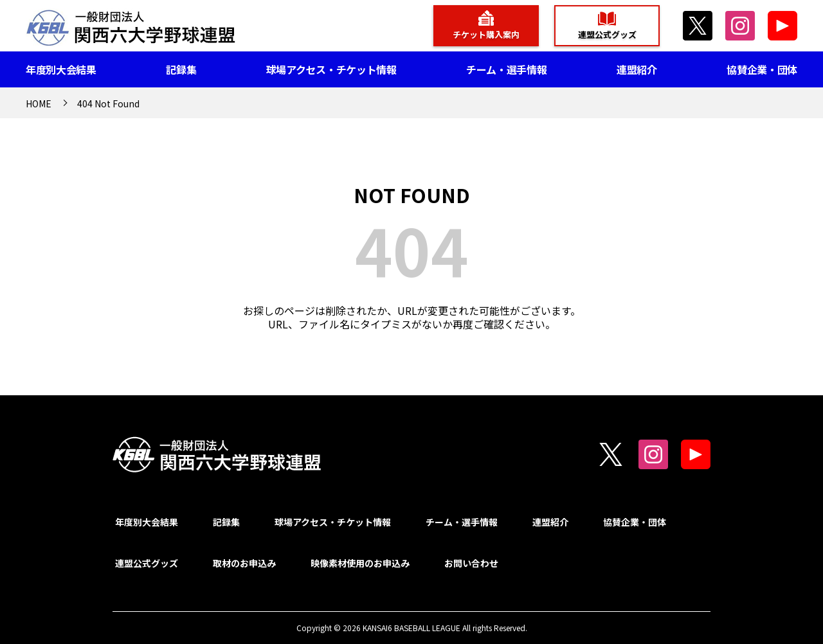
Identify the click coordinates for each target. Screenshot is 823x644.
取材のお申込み (244, 563)
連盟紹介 (637, 69)
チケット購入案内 (486, 34)
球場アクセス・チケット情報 (331, 69)
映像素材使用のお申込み (360, 563)
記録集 (181, 69)
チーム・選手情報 (506, 69)
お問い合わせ (471, 563)
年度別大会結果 (61, 69)
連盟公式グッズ (607, 34)
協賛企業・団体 (762, 69)
